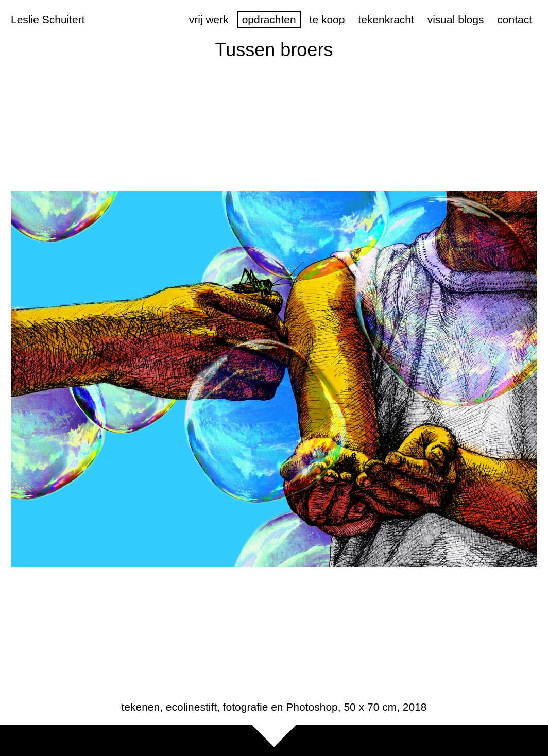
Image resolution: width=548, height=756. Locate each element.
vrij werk (209, 19)
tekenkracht (386, 19)
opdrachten (269, 19)
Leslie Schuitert (48, 19)
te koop (327, 19)
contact (515, 19)
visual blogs (456, 19)
